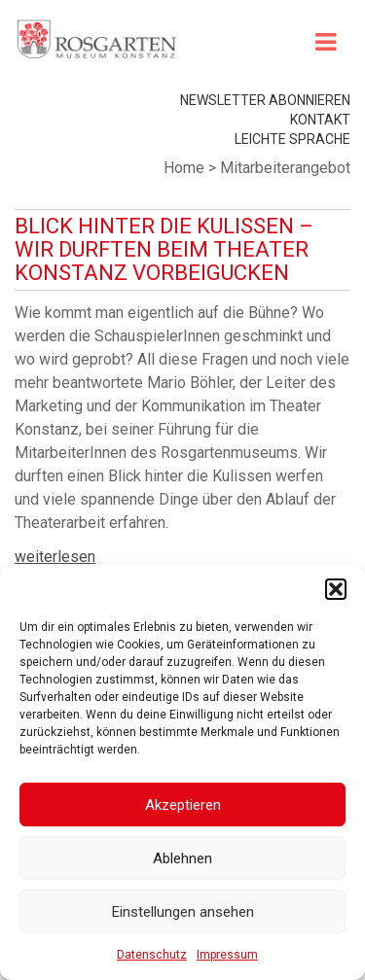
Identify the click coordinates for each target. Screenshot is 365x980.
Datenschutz (152, 955)
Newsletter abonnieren (265, 100)
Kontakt (320, 120)
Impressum (227, 955)
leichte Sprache (292, 139)
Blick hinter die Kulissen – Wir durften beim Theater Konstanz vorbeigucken (164, 249)
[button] (336, 589)
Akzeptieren (183, 805)
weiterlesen (55, 557)
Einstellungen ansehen (183, 912)
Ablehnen (182, 858)
